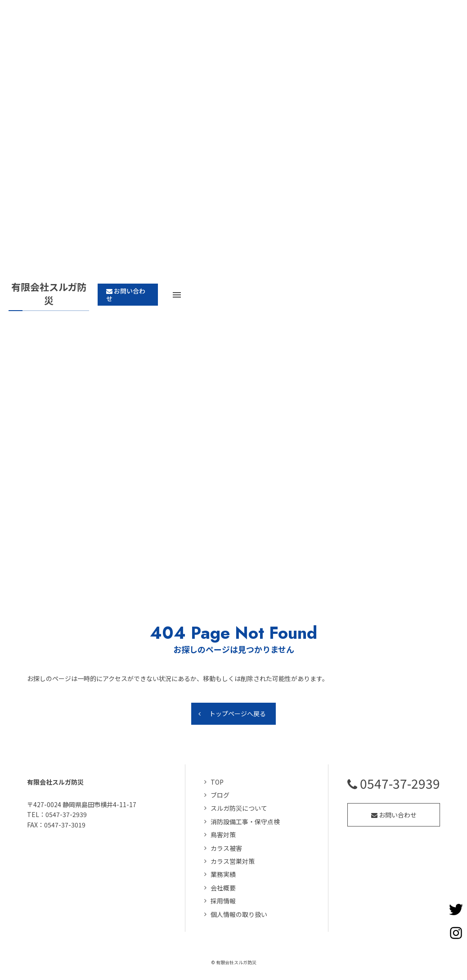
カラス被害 (226, 848)
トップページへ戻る (238, 714)
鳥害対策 (223, 835)
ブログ (220, 795)
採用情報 (223, 901)
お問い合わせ (394, 815)
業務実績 (223, 875)
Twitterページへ (456, 909)
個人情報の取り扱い (239, 914)
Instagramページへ (456, 933)
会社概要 (223, 888)
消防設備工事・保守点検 (245, 822)
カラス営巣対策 (233, 862)
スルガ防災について (239, 808)
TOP (217, 782)
